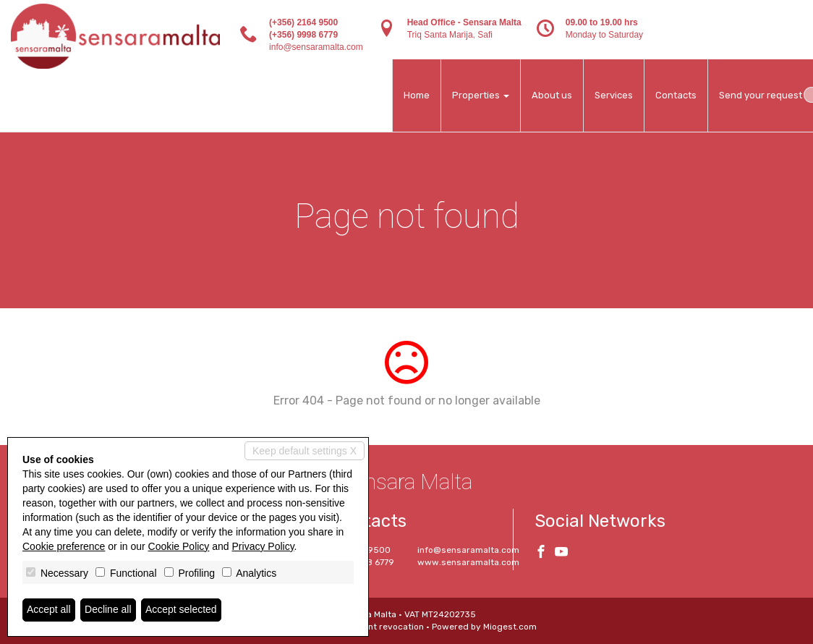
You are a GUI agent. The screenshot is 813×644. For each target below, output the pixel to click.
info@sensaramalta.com (316, 47)
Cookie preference (64, 546)
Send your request (761, 95)
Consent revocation (383, 627)
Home (417, 95)
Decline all (108, 610)
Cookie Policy (179, 546)
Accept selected (181, 610)
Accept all (49, 610)
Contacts (676, 95)
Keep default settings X (305, 451)
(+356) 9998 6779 (303, 35)
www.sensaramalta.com (468, 562)
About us (552, 95)
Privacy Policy (263, 546)
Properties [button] (481, 95)
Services (614, 95)
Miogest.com (510, 627)
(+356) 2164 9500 (303, 22)
